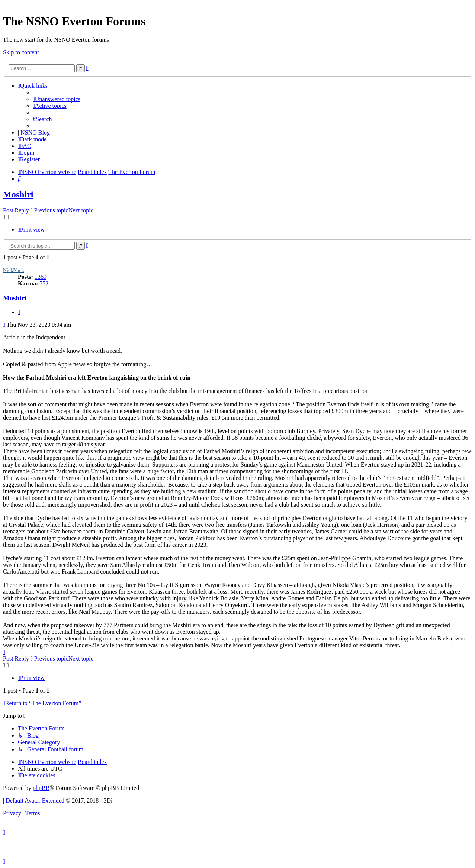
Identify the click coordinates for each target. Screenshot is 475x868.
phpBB (41, 788)
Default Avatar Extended (35, 801)
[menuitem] (57, 99)
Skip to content (21, 52)
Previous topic (51, 210)
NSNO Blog (35, 133)
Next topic (81, 210)
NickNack (14, 270)
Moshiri (18, 194)
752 (44, 283)
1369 (41, 277)
